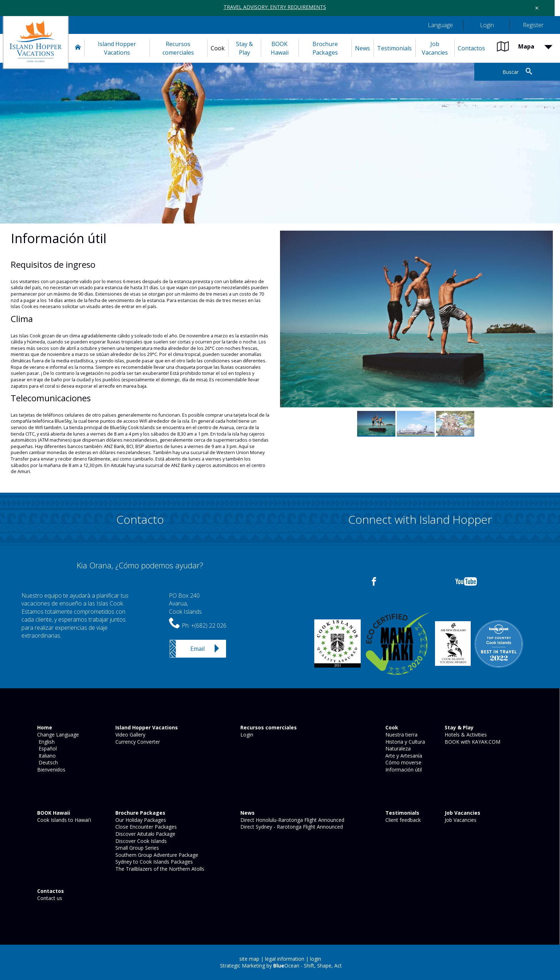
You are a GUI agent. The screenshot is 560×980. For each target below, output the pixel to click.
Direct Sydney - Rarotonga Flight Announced (291, 827)
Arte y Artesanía (403, 756)
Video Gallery (130, 735)
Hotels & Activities (465, 735)
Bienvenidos (51, 770)
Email (197, 649)
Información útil (403, 770)
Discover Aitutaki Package (145, 834)
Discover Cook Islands (140, 841)
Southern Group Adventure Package (156, 855)
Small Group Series (136, 848)
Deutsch (47, 762)
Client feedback (402, 820)
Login (246, 735)
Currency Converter (137, 742)
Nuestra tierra (401, 735)
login (316, 959)
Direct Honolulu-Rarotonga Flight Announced (292, 820)
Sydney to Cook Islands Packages (153, 862)
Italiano (46, 756)
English (45, 742)
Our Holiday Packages (140, 820)
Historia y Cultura (404, 742)
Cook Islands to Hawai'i (63, 820)
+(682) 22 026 (209, 625)
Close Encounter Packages (145, 827)
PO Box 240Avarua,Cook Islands (185, 604)
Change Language (57, 735)
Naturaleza (397, 748)
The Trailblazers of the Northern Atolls (159, 869)
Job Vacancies (460, 820)
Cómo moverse (403, 762)
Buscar (511, 72)
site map (249, 959)
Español (46, 748)
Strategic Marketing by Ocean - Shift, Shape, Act (281, 966)
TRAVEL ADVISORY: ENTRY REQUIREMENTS (275, 7)
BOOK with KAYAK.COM (472, 742)
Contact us (49, 898)
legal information (285, 959)
